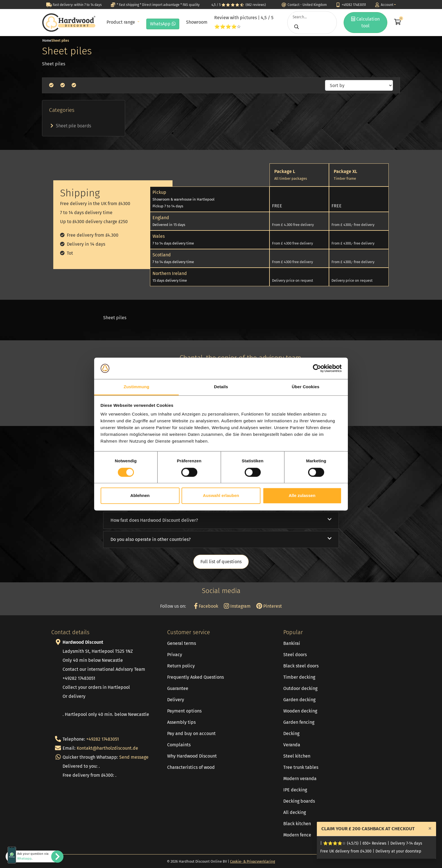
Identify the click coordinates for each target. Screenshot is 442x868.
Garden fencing (299, 722)
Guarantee (178, 688)
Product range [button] (121, 22)
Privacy (175, 655)
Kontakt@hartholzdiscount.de (107, 748)
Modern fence (297, 835)
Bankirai (292, 643)
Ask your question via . (33, 856)
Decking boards (299, 801)
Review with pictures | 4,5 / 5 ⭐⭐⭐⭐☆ (244, 22)
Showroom (197, 22)
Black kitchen (297, 824)
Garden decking (299, 700)
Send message (134, 757)
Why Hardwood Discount (192, 756)
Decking (291, 733)
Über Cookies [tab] (306, 387)
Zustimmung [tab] (137, 387)
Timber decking (299, 677)
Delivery (176, 700)
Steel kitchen (297, 756)
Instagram (237, 606)
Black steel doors (301, 666)
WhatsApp (163, 24)
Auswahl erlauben (221, 496)
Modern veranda (300, 779)
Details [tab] (221, 387)
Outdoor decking (300, 688)
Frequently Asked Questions (195, 677)
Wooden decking (300, 711)
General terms (182, 643)
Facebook (206, 606)
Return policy (181, 666)
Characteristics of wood (191, 767)
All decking (295, 812)
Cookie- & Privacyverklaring (253, 861)
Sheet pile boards (70, 126)
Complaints (179, 745)
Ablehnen (140, 496)
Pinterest (269, 606)
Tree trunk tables (301, 767)
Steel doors (295, 655)
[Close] (430, 828)
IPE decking (295, 790)
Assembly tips (181, 722)
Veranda (292, 745)
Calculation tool (365, 22)
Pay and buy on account (191, 733)
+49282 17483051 (103, 739)
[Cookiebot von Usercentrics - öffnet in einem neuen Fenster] (317, 368)
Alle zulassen (302, 496)
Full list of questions (221, 562)
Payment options (184, 711)
